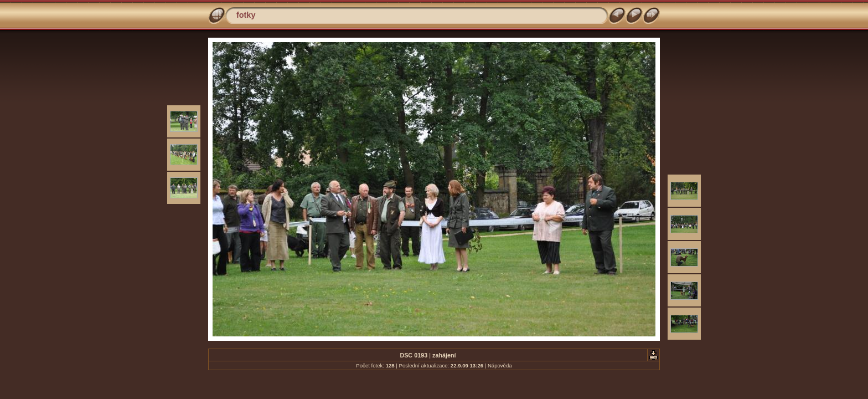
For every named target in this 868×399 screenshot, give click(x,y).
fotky (246, 15)
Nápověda (500, 365)
